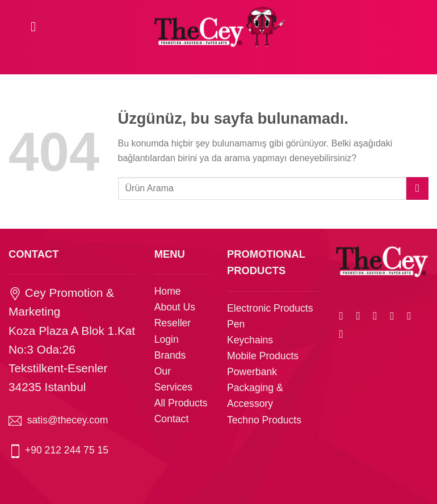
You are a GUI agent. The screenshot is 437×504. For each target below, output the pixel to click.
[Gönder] (417, 188)
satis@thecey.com (68, 420)
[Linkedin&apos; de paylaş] (344, 334)
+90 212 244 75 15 (67, 450)
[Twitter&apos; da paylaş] (379, 316)
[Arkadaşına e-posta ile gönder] (396, 316)
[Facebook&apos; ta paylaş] (362, 316)
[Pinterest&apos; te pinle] (413, 316)
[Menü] (37, 26)
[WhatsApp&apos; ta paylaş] (344, 316)
